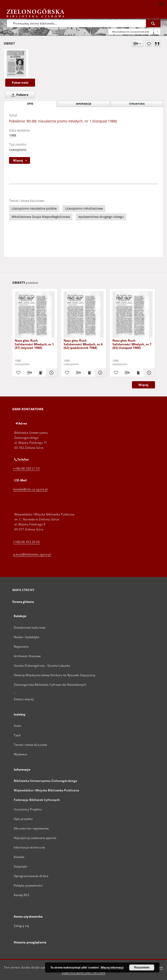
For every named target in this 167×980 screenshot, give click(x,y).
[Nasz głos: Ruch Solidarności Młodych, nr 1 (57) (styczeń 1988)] (35, 315)
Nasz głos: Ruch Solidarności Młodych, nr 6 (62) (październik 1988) (83, 344)
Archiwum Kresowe (27, 656)
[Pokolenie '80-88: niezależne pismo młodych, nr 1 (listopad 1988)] (16, 64)
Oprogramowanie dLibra (31, 876)
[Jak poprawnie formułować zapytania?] (157, 32)
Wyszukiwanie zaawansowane (131, 32)
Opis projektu (23, 819)
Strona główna (23, 602)
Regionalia (21, 647)
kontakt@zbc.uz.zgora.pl (31, 489)
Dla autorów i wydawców (31, 828)
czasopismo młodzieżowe (84, 208)
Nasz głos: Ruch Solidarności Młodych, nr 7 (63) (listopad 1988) (132, 344)
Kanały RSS (22, 895)
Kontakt (19, 857)
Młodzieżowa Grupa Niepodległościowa (41, 217)
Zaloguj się (22, 926)
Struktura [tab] (137, 104)
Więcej (143, 385)
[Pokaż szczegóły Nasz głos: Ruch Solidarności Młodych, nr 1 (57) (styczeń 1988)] (51, 373)
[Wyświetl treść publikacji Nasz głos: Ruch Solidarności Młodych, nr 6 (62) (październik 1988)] (89, 373)
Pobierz (19, 95)
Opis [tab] (30, 104)
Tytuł (17, 735)
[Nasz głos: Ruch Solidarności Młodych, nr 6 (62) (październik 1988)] (84, 315)
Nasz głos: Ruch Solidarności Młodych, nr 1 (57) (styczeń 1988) (34, 344)
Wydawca (21, 754)
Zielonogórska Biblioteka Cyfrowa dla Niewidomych (50, 685)
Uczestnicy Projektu (28, 809)
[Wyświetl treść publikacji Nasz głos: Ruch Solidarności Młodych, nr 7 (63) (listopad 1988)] (138, 373)
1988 (13, 135)
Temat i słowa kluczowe (31, 745)
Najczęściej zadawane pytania (35, 838)
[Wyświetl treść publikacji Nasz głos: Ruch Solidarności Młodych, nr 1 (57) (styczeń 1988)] (40, 373)
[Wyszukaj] (153, 23)
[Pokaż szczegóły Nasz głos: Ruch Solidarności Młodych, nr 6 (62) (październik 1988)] (100, 373)
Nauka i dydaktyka (27, 637)
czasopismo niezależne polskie (34, 208)
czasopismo (18, 150)
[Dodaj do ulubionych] (149, 44)
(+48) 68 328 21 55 (27, 468)
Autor (18, 726)
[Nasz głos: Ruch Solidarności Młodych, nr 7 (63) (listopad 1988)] (132, 315)
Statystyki (21, 866)
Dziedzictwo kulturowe (30, 627)
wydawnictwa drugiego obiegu (101, 217)
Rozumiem (142, 967)
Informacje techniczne (30, 847)
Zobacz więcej (24, 699)
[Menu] (161, 4)
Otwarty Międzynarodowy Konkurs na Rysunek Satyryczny (54, 675)
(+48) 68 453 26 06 (27, 542)
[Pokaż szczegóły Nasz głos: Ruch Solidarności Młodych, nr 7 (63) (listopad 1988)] (148, 373)
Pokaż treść (20, 83)
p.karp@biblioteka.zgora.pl (32, 554)
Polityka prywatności (28, 885)
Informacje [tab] (84, 104)
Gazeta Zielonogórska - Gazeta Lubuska (42, 666)
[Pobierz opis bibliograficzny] (29, 373)
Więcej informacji (112, 967)
